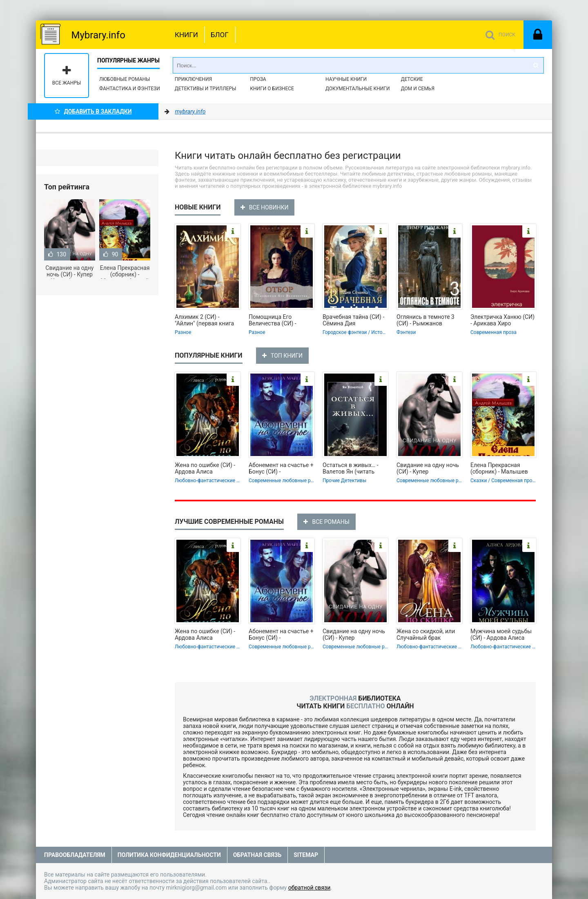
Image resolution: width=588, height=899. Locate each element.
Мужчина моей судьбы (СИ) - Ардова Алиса (501, 634)
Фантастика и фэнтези (130, 89)
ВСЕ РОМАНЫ (326, 522)
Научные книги (346, 79)
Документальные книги (358, 89)
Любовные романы (125, 79)
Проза (258, 79)
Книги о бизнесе (272, 89)
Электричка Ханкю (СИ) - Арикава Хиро (502, 320)
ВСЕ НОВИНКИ (265, 207)
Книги (186, 35)
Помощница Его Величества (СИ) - (273, 320)
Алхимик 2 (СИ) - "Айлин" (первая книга (204, 320)
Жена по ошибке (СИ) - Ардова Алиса (205, 468)
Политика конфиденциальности (169, 855)
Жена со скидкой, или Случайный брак (426, 634)
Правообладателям (75, 855)
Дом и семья (418, 89)
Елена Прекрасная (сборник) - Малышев (499, 468)
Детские (412, 79)
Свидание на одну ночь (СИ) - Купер (428, 468)
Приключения (193, 79)
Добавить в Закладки (93, 111)
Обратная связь (257, 855)
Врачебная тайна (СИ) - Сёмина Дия (353, 320)
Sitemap (306, 855)
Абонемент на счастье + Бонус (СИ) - (281, 468)
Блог (220, 35)
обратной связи (310, 888)
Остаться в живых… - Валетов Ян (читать (351, 468)
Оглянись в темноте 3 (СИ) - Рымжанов (425, 320)
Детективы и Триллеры (206, 89)
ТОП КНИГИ (282, 356)
